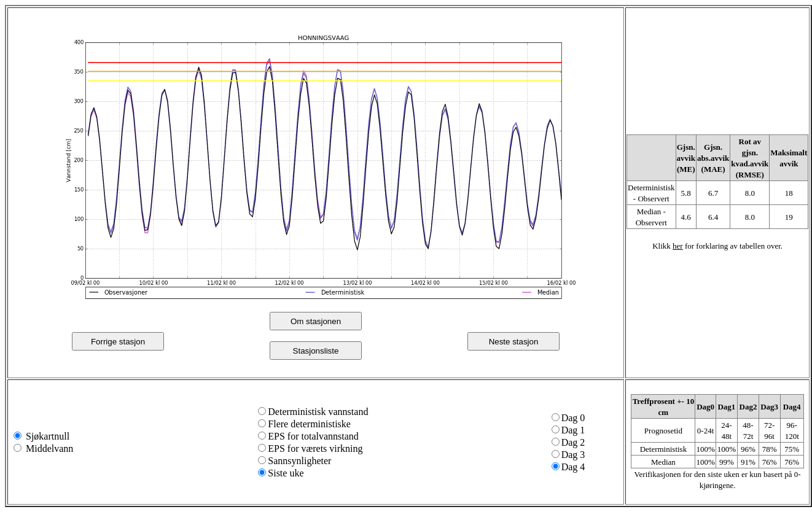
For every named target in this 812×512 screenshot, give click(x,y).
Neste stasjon (514, 342)
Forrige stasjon (118, 342)
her (678, 246)
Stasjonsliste (316, 351)
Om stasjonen (316, 321)
